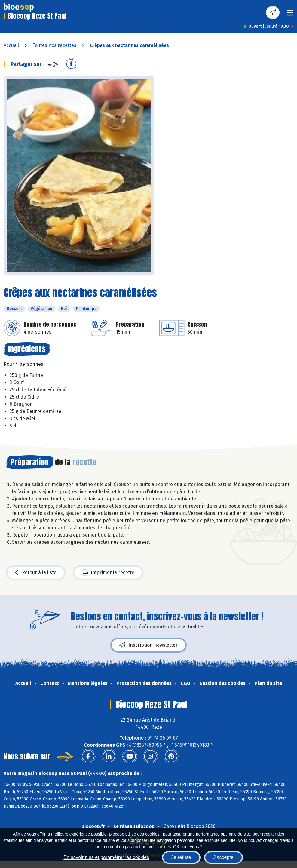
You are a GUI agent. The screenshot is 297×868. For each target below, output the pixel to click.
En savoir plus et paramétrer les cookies (106, 857)
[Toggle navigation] (290, 15)
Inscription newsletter (148, 645)
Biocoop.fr (93, 826)
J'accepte (224, 857)
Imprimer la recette (108, 573)
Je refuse (181, 857)
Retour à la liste (36, 573)
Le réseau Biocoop (134, 826)
